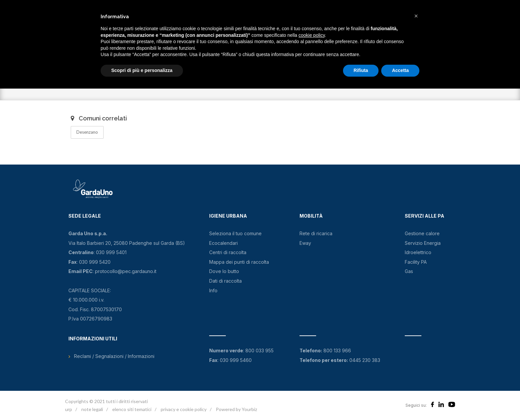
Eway (305, 243)
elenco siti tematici (132, 409)
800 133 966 (337, 350)
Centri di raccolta (228, 252)
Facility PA (416, 262)
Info (213, 290)
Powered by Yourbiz (236, 409)
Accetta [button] (400, 70)
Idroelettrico (418, 252)
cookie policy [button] (312, 35)
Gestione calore (422, 233)
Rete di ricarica (316, 233)
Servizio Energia (423, 243)
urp (69, 409)
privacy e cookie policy (184, 409)
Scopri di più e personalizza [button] (142, 70)
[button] (416, 16)
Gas (409, 271)
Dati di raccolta (225, 281)
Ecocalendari (223, 243)
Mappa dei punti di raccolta (239, 262)
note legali (92, 409)
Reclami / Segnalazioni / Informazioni (114, 356)
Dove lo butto (224, 271)
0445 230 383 (365, 360)
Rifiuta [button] (361, 70)
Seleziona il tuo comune (235, 233)
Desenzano (87, 132)
